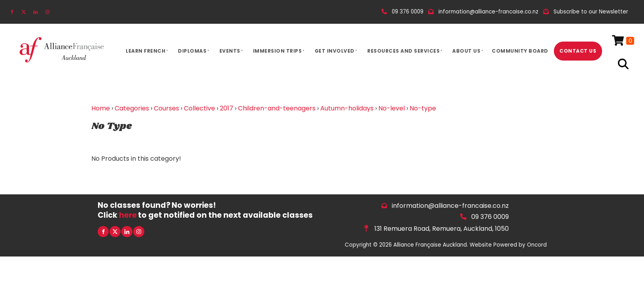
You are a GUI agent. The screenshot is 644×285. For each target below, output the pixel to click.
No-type (423, 108)
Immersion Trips (278, 51)
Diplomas (192, 51)
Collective (199, 108)
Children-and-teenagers (277, 108)
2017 (227, 108)
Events (230, 51)
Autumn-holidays (347, 108)
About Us (466, 51)
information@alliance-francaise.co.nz (450, 206)
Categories (132, 108)
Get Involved (335, 51)
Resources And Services (403, 51)
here (128, 215)
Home (101, 108)
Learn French (145, 51)
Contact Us (578, 51)
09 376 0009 (490, 217)
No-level (392, 108)
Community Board (520, 51)
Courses (166, 108)
